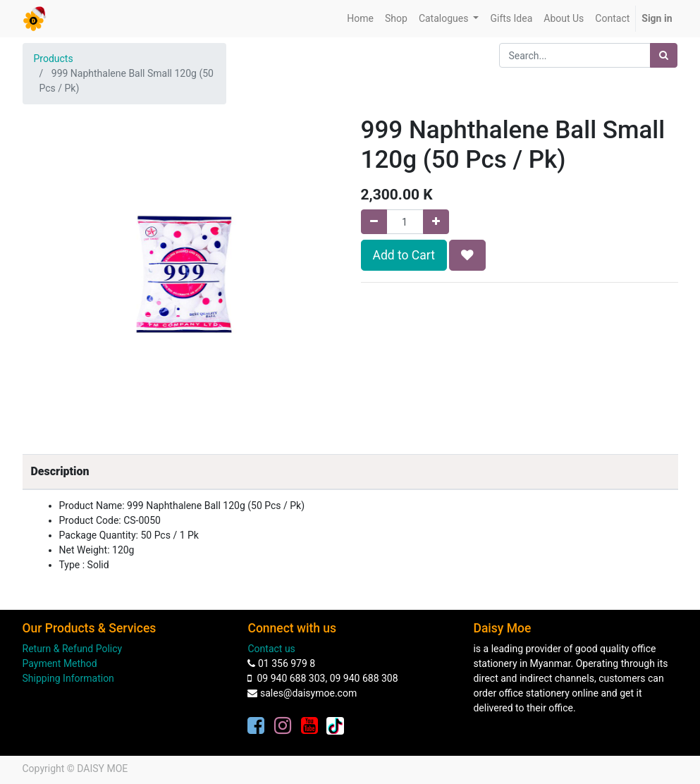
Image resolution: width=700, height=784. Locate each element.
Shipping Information (68, 678)
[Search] (664, 55)
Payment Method (60, 663)
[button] (467, 255)
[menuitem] (360, 19)
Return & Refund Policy (73, 649)
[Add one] (436, 222)
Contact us (271, 649)
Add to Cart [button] (404, 255)
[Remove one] (374, 222)
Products (54, 59)
